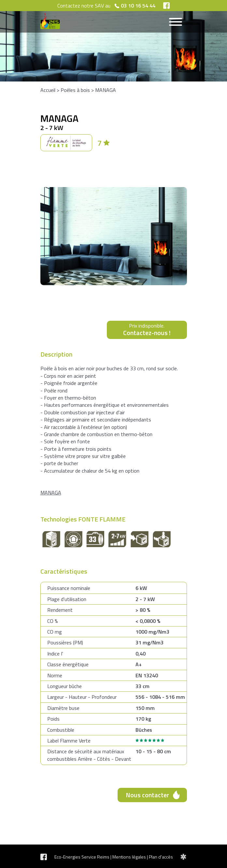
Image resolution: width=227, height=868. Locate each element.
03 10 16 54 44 (138, 6)
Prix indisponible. (147, 330)
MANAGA (106, 90)
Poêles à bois (75, 90)
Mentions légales (129, 857)
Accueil (48, 90)
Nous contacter (147, 795)
